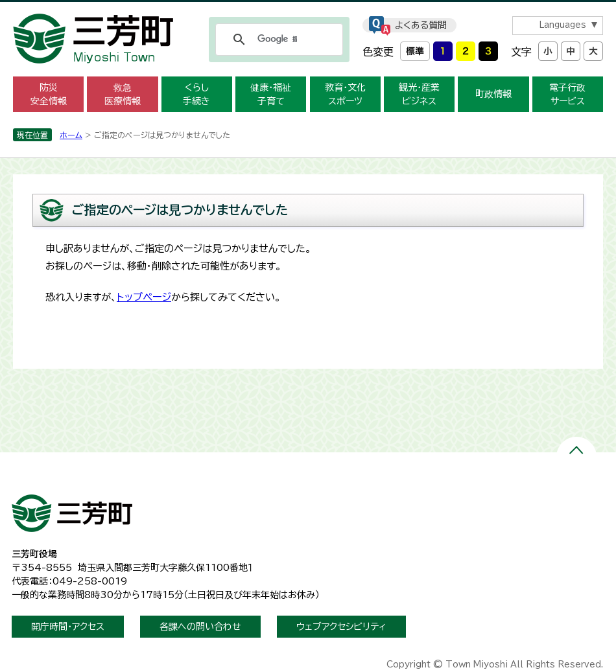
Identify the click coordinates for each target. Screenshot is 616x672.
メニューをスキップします (308, 9)
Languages (563, 25)
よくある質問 (421, 25)
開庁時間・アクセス (68, 627)
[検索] (277, 40)
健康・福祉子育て (271, 94)
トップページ (144, 297)
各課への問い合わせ (200, 627)
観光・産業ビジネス (419, 94)
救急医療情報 (123, 94)
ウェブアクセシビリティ (341, 627)
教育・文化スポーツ (345, 94)
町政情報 (493, 94)
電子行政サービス (567, 94)
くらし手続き (196, 94)
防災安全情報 (49, 94)
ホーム (71, 135)
